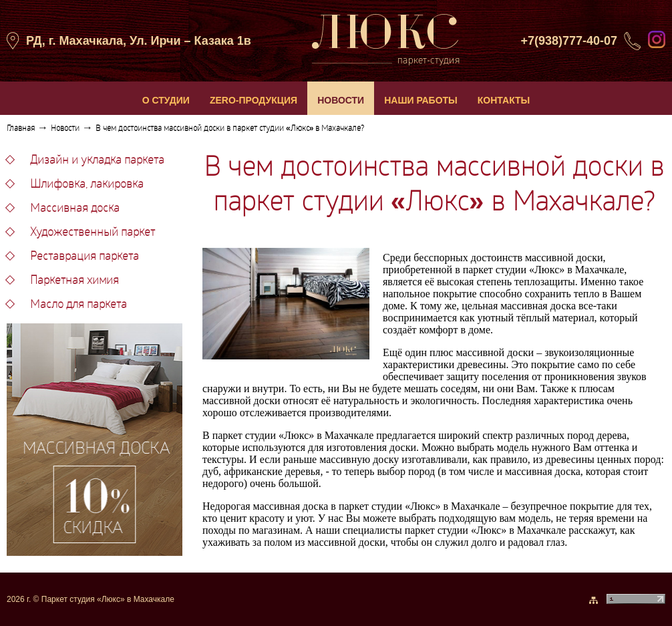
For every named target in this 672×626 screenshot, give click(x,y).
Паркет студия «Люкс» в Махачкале (108, 599)
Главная (21, 129)
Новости (65, 129)
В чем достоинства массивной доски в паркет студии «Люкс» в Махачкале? (230, 129)
